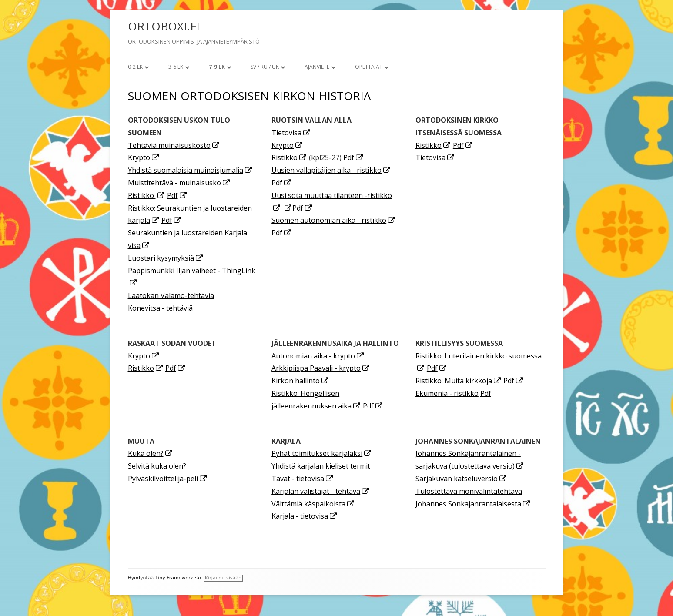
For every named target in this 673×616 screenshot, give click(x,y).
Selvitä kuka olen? (157, 466)
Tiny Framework (174, 578)
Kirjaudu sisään (223, 578)
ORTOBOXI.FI (164, 26)
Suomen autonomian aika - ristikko (334, 220)
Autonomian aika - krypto (318, 356)
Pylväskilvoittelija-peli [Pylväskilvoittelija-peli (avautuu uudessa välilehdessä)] (168, 479)
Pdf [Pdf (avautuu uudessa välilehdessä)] (177, 195)
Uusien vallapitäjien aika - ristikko (331, 170)
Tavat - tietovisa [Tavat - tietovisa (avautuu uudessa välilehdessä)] (303, 479)
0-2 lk (135, 67)
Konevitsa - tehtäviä (160, 308)
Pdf (353, 157)
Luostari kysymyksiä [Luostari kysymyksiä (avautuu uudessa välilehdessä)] (166, 258)
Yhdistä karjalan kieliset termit (321, 466)
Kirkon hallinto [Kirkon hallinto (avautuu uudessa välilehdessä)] (300, 381)
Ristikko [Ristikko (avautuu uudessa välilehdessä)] (147, 195)
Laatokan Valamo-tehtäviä (171, 295)
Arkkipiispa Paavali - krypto (321, 368)
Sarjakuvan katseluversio (461, 479)
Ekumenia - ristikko (447, 393)
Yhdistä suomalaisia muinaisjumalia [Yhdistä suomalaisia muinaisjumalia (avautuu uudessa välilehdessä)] (190, 170)
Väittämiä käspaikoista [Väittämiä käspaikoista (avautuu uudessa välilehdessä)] (313, 504)
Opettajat (369, 67)
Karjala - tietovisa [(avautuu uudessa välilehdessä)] (305, 516)
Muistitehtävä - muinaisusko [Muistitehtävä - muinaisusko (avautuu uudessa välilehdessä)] (179, 183)
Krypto (144, 157)
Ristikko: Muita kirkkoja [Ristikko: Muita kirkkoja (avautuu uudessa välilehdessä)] (459, 381)
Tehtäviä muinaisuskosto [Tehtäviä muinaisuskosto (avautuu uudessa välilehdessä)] (174, 145)
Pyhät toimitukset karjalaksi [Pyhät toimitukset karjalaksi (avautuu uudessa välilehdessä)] (322, 453)
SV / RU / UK (265, 67)
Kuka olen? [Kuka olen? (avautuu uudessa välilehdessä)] (151, 453)
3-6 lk (176, 67)
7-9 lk (217, 67)
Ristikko (289, 157)
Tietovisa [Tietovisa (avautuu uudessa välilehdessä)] (291, 133)
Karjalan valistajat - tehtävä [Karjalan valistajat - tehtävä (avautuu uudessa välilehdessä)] (321, 491)
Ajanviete (317, 67)
